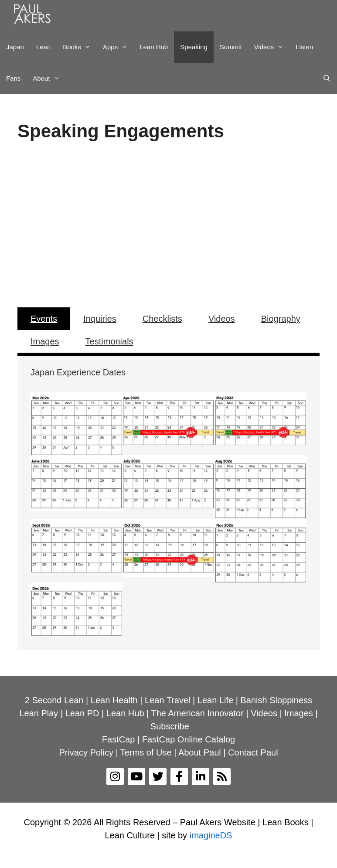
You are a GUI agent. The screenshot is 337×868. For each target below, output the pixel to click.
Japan (15, 47)
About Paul (200, 752)
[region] (168, 223)
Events (44, 319)
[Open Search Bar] (327, 78)
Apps (118, 47)
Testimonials (109, 341)
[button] (31, 223)
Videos (272, 47)
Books (80, 47)
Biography (281, 319)
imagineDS (211, 835)
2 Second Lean (54, 700)
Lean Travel (168, 700)
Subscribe (170, 726)
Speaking (194, 47)
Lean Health (114, 700)
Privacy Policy (86, 752)
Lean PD (82, 713)
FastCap (119, 739)
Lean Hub (154, 47)
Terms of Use (146, 752)
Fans (13, 78)
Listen (304, 47)
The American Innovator (197, 713)
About (49, 78)
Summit (231, 47)
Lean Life (215, 700)
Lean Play (39, 713)
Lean (43, 47)
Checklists (162, 319)
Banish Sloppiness (276, 700)
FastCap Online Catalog (189, 739)
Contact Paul (253, 752)
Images (45, 341)
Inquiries (100, 319)
